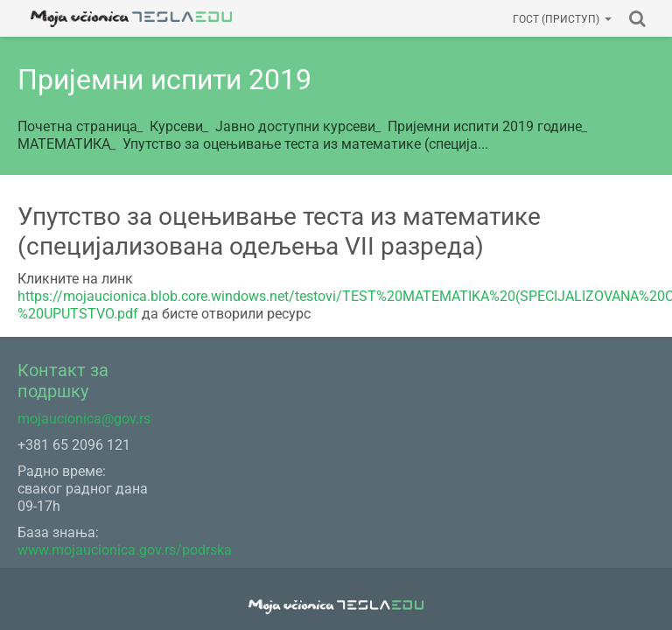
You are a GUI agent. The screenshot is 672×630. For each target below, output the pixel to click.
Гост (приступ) (562, 19)
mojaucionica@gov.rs (84, 419)
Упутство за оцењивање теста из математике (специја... (305, 144)
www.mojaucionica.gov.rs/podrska (125, 550)
